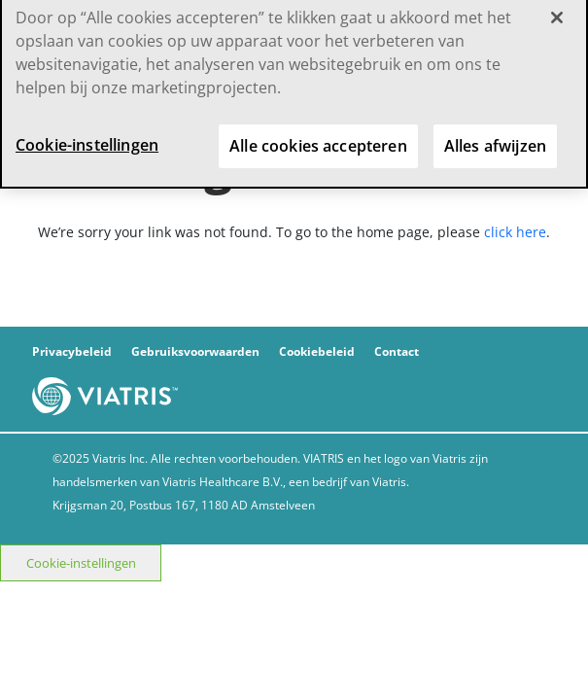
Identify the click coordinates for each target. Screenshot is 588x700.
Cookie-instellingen (81, 563)
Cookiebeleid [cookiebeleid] (317, 351)
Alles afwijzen (495, 139)
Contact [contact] (397, 351)
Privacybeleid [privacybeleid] (72, 351)
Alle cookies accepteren (318, 139)
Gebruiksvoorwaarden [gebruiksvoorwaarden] (195, 351)
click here (515, 232)
